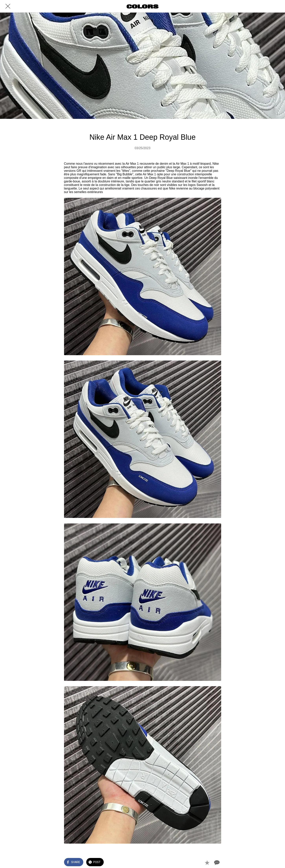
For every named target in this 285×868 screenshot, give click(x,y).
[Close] (8, 6)
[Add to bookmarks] (207, 862)
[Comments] (216, 862)
